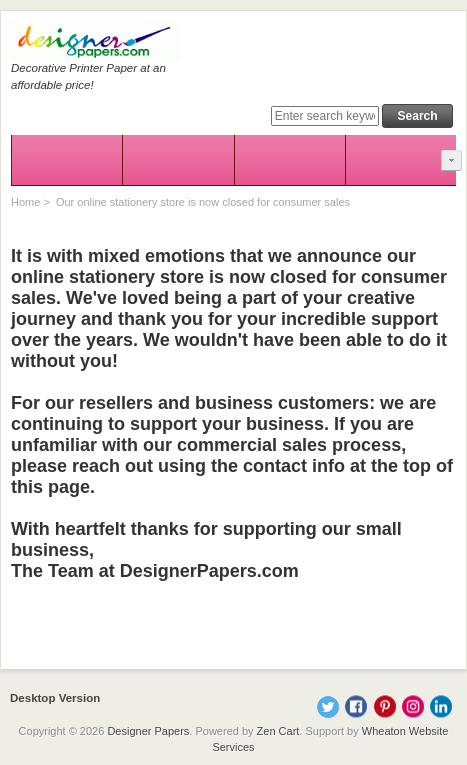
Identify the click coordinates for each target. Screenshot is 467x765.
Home (25, 202)
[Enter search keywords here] (325, 116)
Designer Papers (148, 731)
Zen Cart (278, 731)
